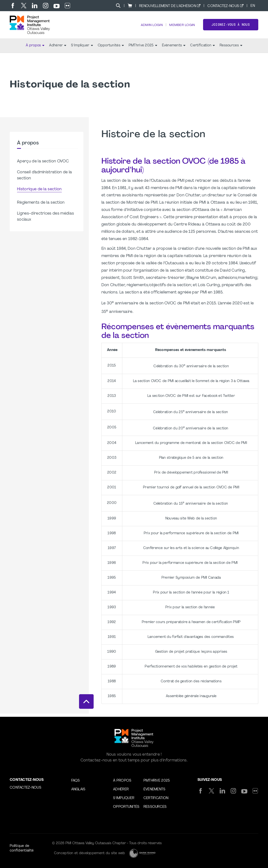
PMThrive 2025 (143, 49)
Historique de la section (39, 192)
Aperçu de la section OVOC (43, 165)
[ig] (46, 6)
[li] (35, 6)
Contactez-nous (223, 6)
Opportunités (111, 49)
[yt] (57, 6)
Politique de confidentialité (22, 848)
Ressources (231, 49)
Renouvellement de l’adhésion (168, 6)
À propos (35, 49)
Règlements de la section (41, 206)
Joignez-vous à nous (231, 26)
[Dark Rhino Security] (142, 853)
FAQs (76, 781)
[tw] (24, 6)
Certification (202, 49)
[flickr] (67, 6)
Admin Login (151, 27)
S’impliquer (82, 49)
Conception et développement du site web (90, 853)
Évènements (174, 49)
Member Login (182, 27)
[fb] (13, 6)
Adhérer (58, 49)
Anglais (78, 789)
